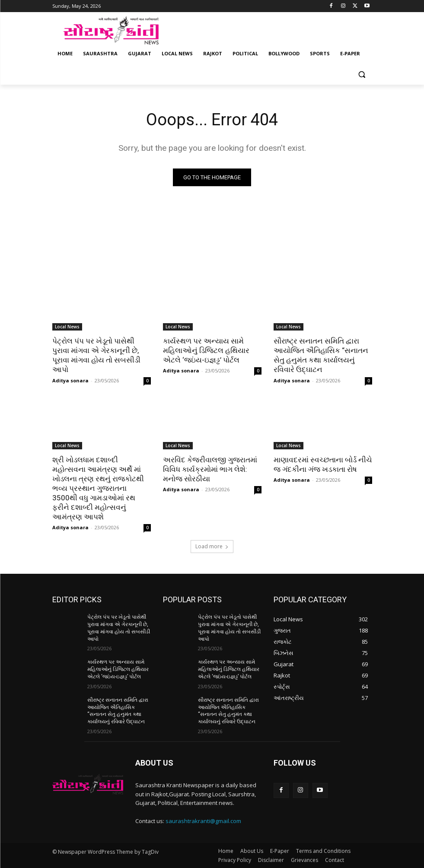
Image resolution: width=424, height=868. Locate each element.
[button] (362, 75)
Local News (67, 327)
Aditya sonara (70, 380)
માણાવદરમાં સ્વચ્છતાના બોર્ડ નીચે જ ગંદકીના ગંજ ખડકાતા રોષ (323, 464)
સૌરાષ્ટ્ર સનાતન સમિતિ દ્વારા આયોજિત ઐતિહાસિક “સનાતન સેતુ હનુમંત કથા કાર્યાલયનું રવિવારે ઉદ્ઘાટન (321, 355)
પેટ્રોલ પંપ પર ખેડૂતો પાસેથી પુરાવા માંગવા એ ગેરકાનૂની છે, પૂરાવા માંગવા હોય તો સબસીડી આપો (96, 355)
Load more (212, 546)
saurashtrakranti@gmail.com (203, 821)
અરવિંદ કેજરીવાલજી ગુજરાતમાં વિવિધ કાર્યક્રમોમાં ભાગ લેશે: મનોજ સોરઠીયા (210, 469)
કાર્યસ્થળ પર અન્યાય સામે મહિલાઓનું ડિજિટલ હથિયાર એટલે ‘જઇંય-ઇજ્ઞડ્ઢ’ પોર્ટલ (206, 350)
